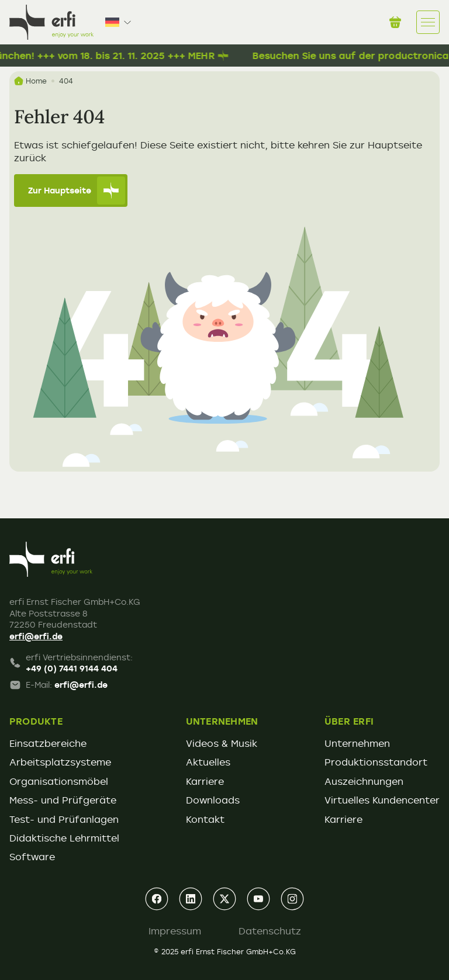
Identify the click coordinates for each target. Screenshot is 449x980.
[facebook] (157, 899)
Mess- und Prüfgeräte (63, 800)
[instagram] (292, 899)
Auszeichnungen (364, 781)
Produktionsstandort (376, 762)
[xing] (224, 899)
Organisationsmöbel (59, 781)
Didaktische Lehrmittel (64, 838)
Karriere (205, 781)
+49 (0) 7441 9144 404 (72, 668)
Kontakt (205, 819)
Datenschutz (270, 931)
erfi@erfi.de (36, 636)
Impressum (175, 931)
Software (32, 857)
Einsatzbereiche (48, 743)
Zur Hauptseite (77, 191)
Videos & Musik (222, 743)
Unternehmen (357, 743)
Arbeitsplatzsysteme (60, 762)
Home (30, 81)
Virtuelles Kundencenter (382, 800)
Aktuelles (208, 762)
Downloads (213, 800)
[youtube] (258, 899)
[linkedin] (191, 899)
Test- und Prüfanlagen (64, 819)
